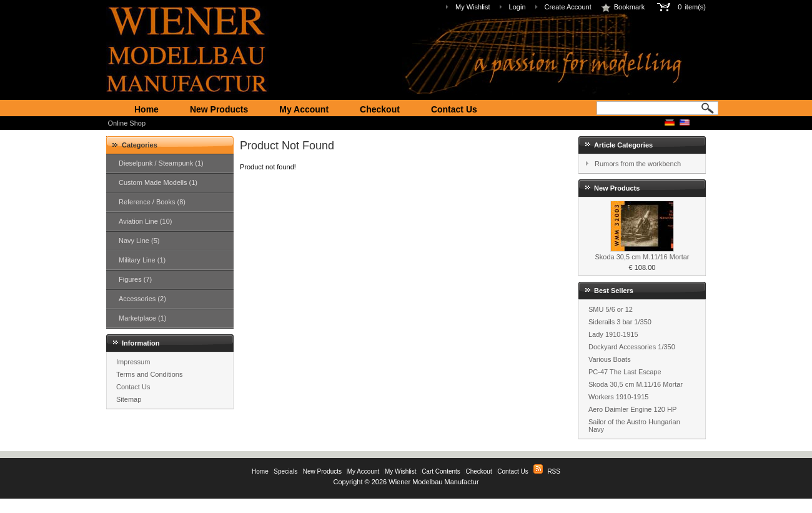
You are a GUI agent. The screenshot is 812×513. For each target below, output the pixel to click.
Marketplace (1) (142, 318)
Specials (285, 471)
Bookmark (623, 7)
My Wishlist (473, 7)
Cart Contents (441, 471)
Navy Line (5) (139, 241)
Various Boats (610, 359)
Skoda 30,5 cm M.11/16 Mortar (642, 257)
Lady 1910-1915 (613, 334)
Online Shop (127, 123)
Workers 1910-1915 (618, 397)
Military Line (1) (142, 260)
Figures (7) (135, 279)
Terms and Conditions (149, 374)
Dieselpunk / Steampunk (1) (161, 163)
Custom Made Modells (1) (158, 182)
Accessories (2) (142, 299)
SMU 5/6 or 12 (611, 309)
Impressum (133, 362)
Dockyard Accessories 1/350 (632, 347)
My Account (304, 109)
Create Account (568, 7)
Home (146, 109)
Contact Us (454, 109)
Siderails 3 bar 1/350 (620, 322)
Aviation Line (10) (145, 221)
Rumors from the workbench (638, 164)
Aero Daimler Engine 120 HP (632, 409)
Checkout (380, 109)
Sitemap (129, 399)
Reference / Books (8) (152, 202)
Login (517, 7)
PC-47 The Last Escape (625, 372)
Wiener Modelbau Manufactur (433, 482)
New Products (219, 109)
